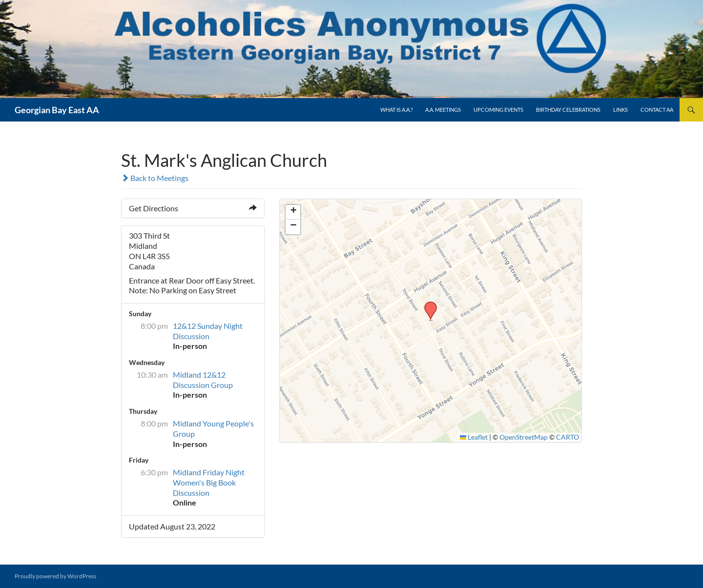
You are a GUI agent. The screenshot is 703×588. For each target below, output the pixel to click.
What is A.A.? (396, 110)
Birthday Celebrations (568, 110)
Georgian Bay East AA (57, 110)
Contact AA (657, 110)
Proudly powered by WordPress (55, 576)
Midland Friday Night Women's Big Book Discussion (209, 482)
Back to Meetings (155, 178)
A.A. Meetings (443, 110)
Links (620, 110)
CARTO (568, 437)
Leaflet (474, 437)
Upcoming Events (498, 110)
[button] (427, 304)
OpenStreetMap (524, 437)
